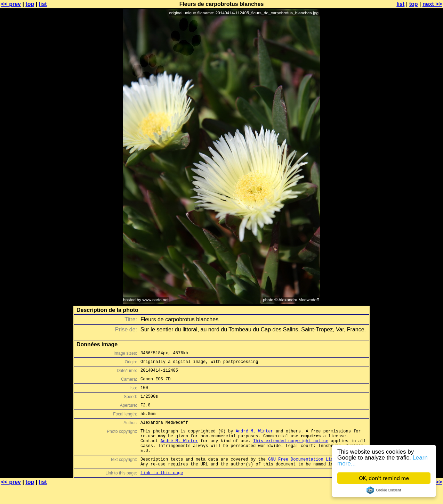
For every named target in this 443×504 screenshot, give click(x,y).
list (43, 4)
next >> (432, 4)
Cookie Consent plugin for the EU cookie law (384, 490)
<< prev (11, 4)
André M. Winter (255, 441)
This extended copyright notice (291, 453)
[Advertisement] (415, 172)
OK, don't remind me (384, 478)
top (30, 4)
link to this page (162, 490)
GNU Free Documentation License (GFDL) (314, 475)
